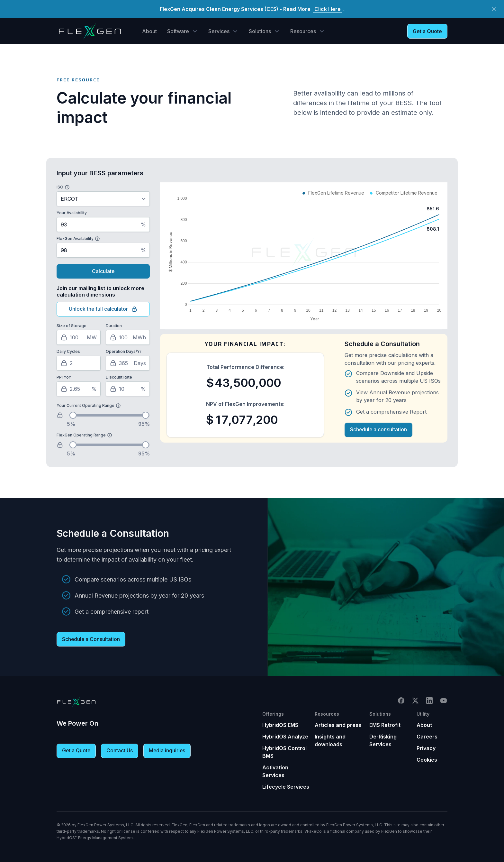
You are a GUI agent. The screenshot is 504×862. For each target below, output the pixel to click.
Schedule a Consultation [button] (91, 640)
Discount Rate (119, 377)
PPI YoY (64, 377)
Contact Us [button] (121, 751)
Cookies (427, 760)
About (149, 31)
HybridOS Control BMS (284, 752)
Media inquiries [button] (168, 751)
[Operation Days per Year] (128, 363)
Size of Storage (72, 326)
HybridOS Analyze (285, 737)
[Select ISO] (103, 199)
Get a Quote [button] (427, 31)
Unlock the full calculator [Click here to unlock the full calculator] (103, 309)
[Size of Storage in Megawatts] (79, 338)
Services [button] (219, 31)
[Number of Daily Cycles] (79, 363)
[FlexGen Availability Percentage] (103, 250)
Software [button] (178, 31)
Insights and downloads (330, 741)
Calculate (103, 271)
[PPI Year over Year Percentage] (79, 389)
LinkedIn (429, 701)
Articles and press (338, 725)
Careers (427, 737)
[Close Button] (494, 9)
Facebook (401, 701)
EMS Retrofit (385, 725)
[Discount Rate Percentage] (128, 389)
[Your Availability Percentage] (103, 225)
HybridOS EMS (280, 725)
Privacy (426, 748)
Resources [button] (303, 31)
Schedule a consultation (379, 430)
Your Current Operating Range (85, 406)
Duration (114, 326)
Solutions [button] (260, 31)
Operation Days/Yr (124, 352)
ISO (60, 187)
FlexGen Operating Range (81, 435)
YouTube (444, 701)
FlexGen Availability (75, 238)
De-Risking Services (383, 741)
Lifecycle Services (286, 787)
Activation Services (275, 772)
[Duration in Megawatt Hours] (128, 338)
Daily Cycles (68, 352)
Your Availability (72, 213)
